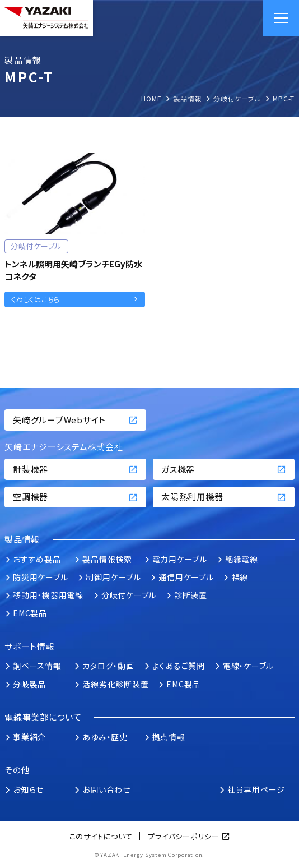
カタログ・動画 (108, 666)
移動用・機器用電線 (48, 595)
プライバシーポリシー (184, 836)
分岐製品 (29, 684)
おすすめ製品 (37, 559)
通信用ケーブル (186, 577)
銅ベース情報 (37, 666)
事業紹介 (29, 737)
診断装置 (191, 595)
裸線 (240, 577)
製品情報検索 (107, 559)
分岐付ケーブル (129, 595)
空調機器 (75, 497)
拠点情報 (169, 737)
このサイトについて (101, 836)
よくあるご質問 (179, 666)
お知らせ (28, 789)
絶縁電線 (242, 559)
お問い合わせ (106, 789)
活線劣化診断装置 (115, 684)
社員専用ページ (256, 789)
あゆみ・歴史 (105, 737)
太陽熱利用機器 (224, 497)
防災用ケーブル (40, 577)
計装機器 (75, 469)
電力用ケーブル (180, 559)
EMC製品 (30, 613)
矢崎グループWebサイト (75, 420)
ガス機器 (224, 469)
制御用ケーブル (113, 577)
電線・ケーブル (248, 666)
